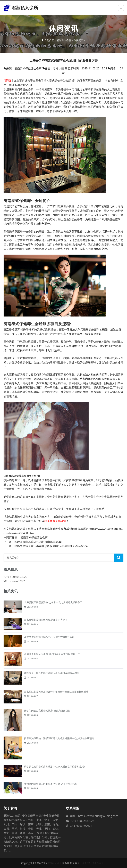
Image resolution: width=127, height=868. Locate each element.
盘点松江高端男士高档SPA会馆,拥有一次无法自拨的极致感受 (56, 692)
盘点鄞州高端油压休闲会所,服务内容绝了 (46, 620)
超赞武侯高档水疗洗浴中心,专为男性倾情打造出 (49, 637)
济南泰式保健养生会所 (34, 537)
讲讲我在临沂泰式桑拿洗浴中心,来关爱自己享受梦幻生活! (54, 766)
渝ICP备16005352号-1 (94, 863)
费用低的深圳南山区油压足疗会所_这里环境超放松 (51, 784)
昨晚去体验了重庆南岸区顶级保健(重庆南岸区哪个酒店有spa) (52, 546)
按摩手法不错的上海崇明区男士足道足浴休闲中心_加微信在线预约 (59, 738)
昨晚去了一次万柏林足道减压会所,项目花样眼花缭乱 (52, 673)
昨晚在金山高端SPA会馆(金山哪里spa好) (39, 542)
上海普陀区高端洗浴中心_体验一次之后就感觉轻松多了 (53, 602)
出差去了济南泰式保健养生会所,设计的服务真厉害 (58, 529)
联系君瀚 (73, 808)
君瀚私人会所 (64, 40)
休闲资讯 (79, 40)
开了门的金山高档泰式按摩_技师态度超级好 (47, 711)
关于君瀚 (10, 808)
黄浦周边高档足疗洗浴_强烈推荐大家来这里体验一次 (52, 654)
